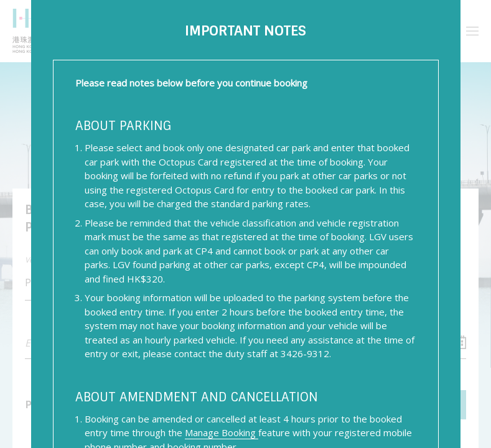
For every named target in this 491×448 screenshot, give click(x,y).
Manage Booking (222, 432)
